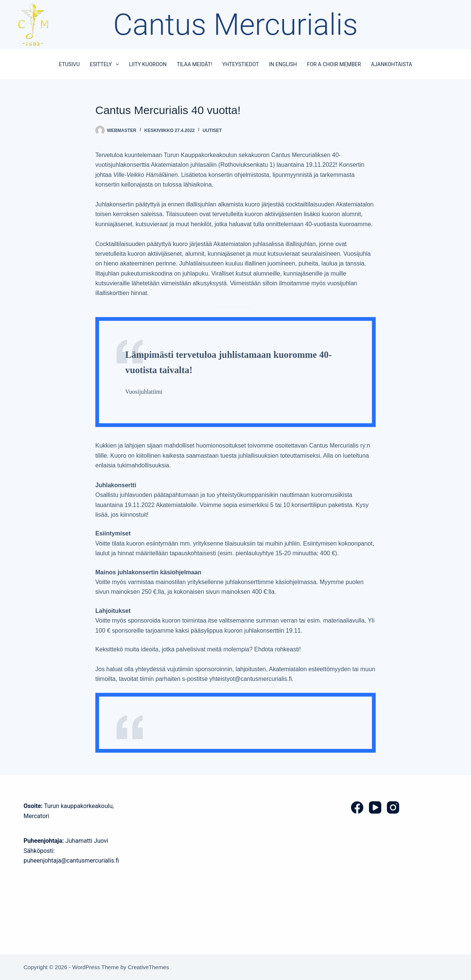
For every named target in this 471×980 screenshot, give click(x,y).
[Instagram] (393, 807)
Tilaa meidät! (195, 64)
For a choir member (334, 64)
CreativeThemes (148, 967)
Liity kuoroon (148, 64)
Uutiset (212, 130)
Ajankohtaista (392, 64)
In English (283, 64)
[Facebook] (357, 807)
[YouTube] (375, 807)
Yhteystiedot (241, 64)
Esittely (106, 64)
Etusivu (70, 64)
